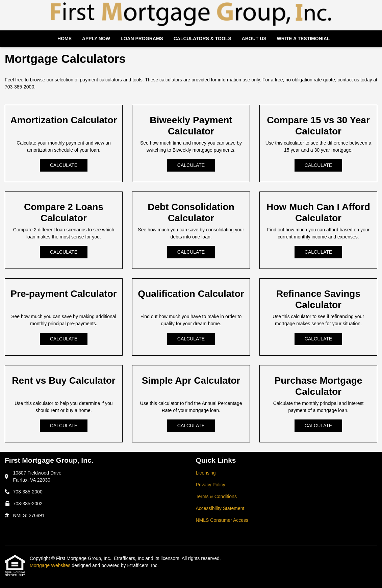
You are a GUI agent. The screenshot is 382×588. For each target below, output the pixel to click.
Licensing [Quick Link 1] (206, 473)
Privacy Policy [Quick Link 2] (211, 485)
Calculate (64, 165)
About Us (254, 39)
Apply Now (96, 39)
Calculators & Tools (202, 39)
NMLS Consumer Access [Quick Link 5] (222, 520)
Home (65, 39)
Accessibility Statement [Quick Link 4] (220, 508)
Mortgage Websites (51, 565)
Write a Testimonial (303, 39)
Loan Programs (142, 39)
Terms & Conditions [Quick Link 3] (216, 496)
